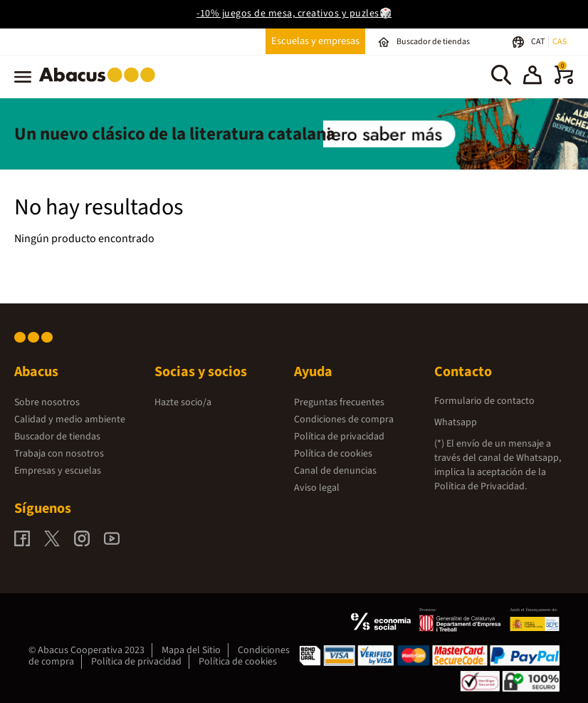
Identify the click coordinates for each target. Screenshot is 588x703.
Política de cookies (333, 454)
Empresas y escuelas (58, 471)
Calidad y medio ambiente (70, 420)
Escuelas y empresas (315, 41)
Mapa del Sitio (191, 650)
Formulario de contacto (484, 401)
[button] (532, 77)
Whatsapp (456, 422)
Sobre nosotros (47, 402)
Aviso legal (317, 488)
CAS (560, 42)
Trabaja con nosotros (59, 454)
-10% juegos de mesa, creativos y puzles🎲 (294, 14)
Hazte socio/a (183, 402)
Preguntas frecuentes (339, 402)
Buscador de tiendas (57, 437)
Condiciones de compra (344, 420)
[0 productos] (564, 81)
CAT (539, 42)
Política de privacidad (339, 437)
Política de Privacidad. (481, 486)
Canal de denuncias (335, 471)
